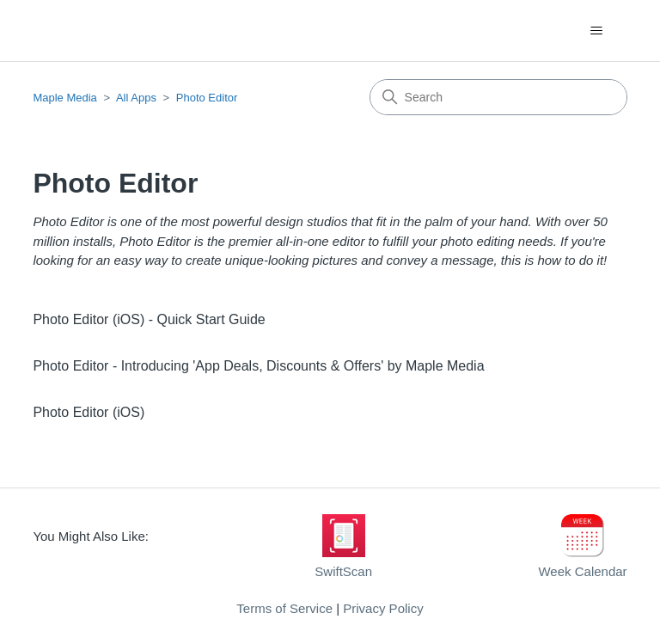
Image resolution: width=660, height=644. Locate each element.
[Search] (498, 97)
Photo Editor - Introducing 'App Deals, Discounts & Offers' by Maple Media (258, 366)
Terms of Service (284, 608)
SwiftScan (343, 571)
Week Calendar (582, 571)
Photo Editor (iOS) (89, 412)
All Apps (136, 98)
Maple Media (64, 98)
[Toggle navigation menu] (597, 31)
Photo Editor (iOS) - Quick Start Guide (149, 319)
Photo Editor (207, 98)
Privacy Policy (383, 608)
